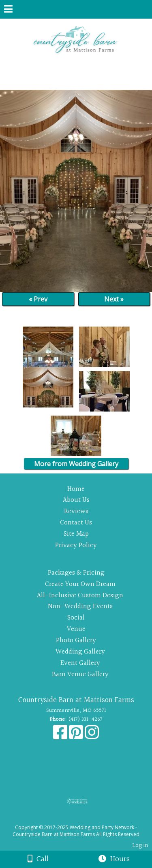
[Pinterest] (77, 736)
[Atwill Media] (83, 818)
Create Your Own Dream (80, 584)
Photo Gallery (76, 640)
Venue (76, 629)
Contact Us (76, 523)
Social (76, 618)
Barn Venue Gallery (80, 674)
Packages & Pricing (76, 573)
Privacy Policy (76, 545)
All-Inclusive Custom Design (80, 595)
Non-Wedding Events (80, 606)
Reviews (76, 511)
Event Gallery (80, 663)
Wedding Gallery (80, 652)
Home (76, 489)
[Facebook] (61, 736)
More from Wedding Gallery (76, 464)
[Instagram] (92, 736)
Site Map (76, 534)
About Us (76, 500)
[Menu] (8, 10)
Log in (140, 846)
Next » (114, 299)
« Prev (38, 299)
